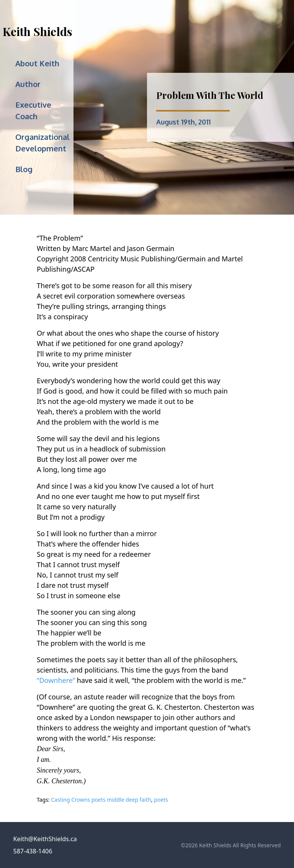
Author (28, 84)
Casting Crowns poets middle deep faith (101, 800)
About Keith (37, 63)
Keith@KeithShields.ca (45, 839)
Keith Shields (38, 31)
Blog (24, 169)
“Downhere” (56, 680)
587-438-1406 (33, 851)
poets (161, 800)
